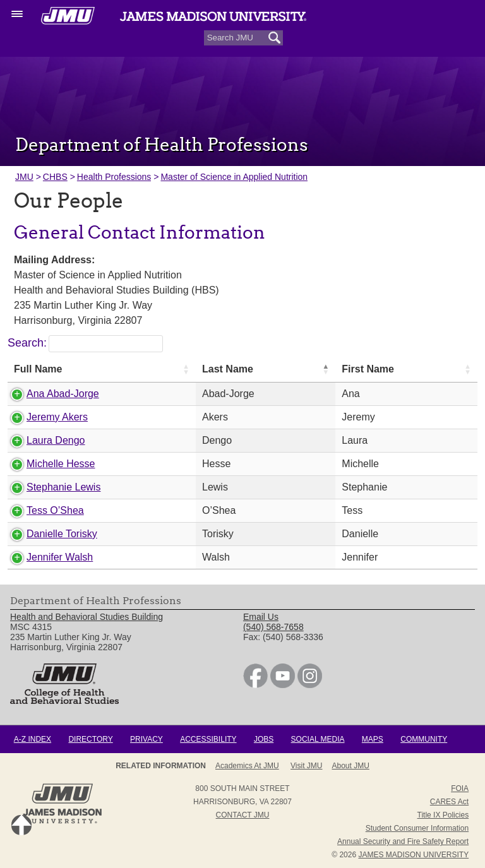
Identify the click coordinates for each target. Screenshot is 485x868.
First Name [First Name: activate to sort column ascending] (368, 369)
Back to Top (21, 825)
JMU (24, 177)
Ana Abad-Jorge (63, 394)
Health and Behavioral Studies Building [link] (87, 617)
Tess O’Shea (55, 510)
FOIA (460, 788)
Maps (373, 739)
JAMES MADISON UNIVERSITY (413, 855)
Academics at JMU (247, 766)
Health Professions (114, 177)
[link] (255, 685)
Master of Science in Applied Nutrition (234, 177)
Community (424, 739)
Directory (90, 739)
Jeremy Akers (57, 417)
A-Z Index (33, 739)
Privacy (147, 739)
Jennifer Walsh (60, 557)
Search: (85, 343)
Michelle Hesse (61, 464)
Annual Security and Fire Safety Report (403, 841)
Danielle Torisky (62, 534)
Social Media (318, 739)
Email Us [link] (261, 617)
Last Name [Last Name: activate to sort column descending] (228, 369)
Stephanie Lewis (63, 487)
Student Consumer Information (417, 828)
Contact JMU (243, 815)
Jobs (264, 739)
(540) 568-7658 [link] (273, 627)
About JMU (351, 766)
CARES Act (449, 802)
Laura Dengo (56, 440)
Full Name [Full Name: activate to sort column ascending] (38, 369)
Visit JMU (306, 766)
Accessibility (208, 739)
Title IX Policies (443, 815)
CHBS (55, 177)
